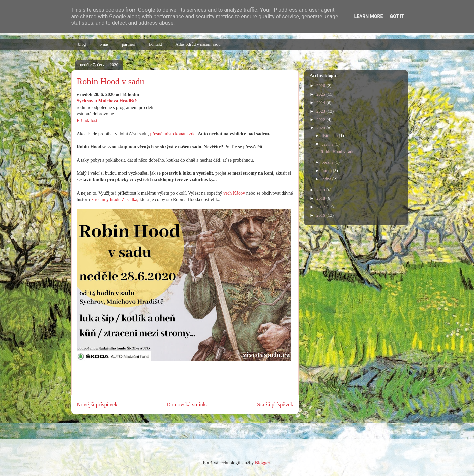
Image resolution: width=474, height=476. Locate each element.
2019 (321, 190)
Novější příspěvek (97, 404)
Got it (397, 16)
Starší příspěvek (275, 404)
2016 (321, 215)
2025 (321, 94)
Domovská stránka (187, 404)
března (328, 162)
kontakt (155, 44)
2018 (321, 198)
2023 (321, 111)
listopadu (330, 135)
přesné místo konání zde (173, 134)
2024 (321, 102)
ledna (327, 179)
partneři (129, 44)
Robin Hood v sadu (337, 151)
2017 (321, 207)
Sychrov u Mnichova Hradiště (107, 101)
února (327, 171)
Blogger (262, 463)
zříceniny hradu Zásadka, (115, 199)
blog (82, 44)
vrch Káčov (234, 193)
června (328, 144)
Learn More (368, 16)
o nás (104, 44)
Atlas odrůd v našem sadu (198, 44)
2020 (321, 128)
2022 (321, 120)
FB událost (87, 121)
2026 (321, 85)
